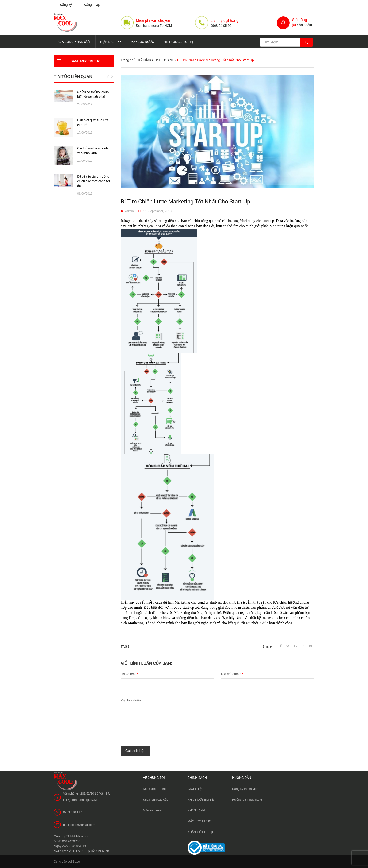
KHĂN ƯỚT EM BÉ (201, 799)
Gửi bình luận (135, 750)
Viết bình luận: (131, 700)
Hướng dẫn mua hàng (247, 799)
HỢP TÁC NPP (111, 42)
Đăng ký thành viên (245, 789)
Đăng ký (66, 5)
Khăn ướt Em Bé (154, 789)
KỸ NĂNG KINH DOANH (156, 60)
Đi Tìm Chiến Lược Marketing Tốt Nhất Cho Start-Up (185, 202)
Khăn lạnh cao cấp (155, 799)
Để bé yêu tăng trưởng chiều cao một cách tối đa (94, 181)
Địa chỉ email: (232, 674)
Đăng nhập (92, 5)
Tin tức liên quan (73, 77)
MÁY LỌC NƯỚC (142, 42)
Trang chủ (128, 60)
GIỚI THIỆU (195, 789)
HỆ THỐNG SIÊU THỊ (178, 42)
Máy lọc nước (152, 810)
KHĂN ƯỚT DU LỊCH (202, 832)
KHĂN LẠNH (196, 810)
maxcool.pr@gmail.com (79, 824)
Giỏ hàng (299, 20)
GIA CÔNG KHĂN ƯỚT (75, 42)
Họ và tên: (129, 674)
